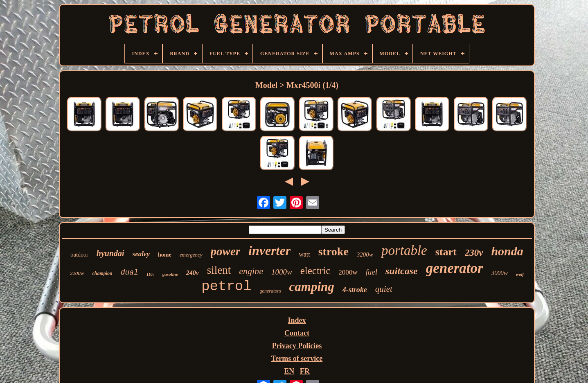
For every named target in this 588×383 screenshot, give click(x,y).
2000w (348, 272)
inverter (269, 250)
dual (130, 273)
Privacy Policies (297, 346)
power (226, 251)
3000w (500, 273)
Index (297, 320)
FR (305, 371)
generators (270, 291)
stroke (333, 251)
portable (404, 250)
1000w (282, 272)
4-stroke (355, 290)
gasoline (170, 274)
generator (455, 268)
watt (304, 254)
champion (102, 273)
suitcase (402, 271)
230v (474, 253)
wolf (520, 274)
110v (150, 274)
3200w (365, 255)
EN (289, 371)
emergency (191, 255)
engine (251, 271)
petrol (226, 286)
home (165, 255)
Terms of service (297, 358)
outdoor (79, 255)
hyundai (110, 253)
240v (193, 273)
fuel (372, 272)
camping (312, 287)
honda (507, 251)
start (446, 252)
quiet (384, 289)
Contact (297, 333)
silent (219, 270)
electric (315, 271)
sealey (141, 254)
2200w (77, 273)
